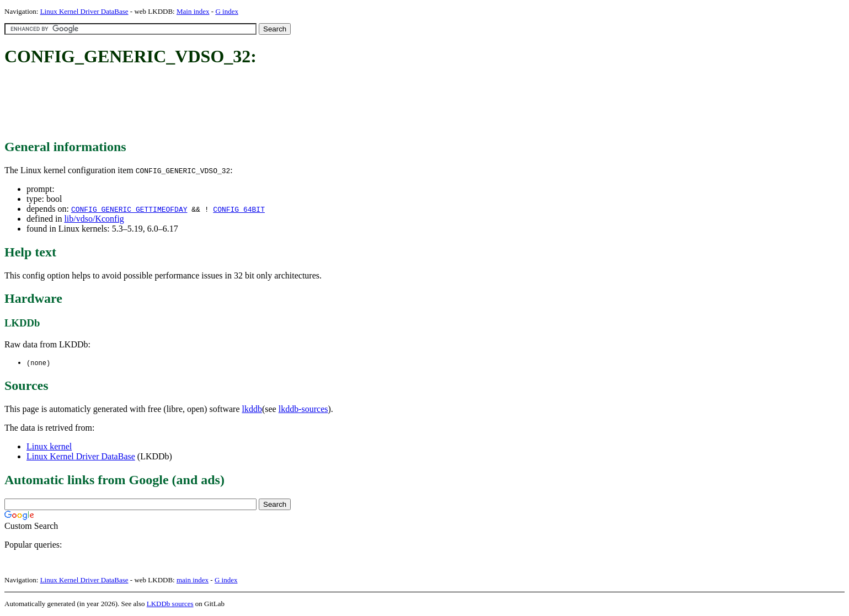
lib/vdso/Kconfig (94, 219)
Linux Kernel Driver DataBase (84, 11)
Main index (193, 11)
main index (193, 580)
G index (227, 11)
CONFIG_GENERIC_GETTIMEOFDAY (129, 209)
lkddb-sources (303, 409)
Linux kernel (49, 447)
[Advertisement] (205, 104)
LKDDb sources (170, 604)
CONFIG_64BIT (239, 209)
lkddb (252, 409)
